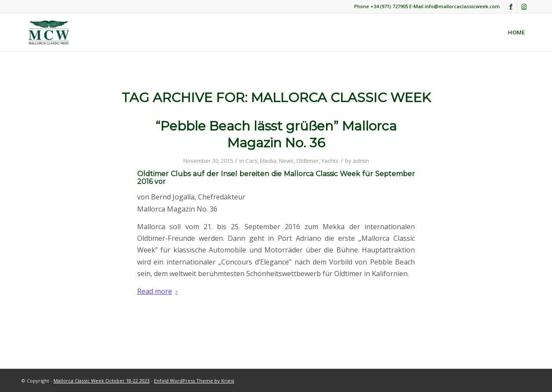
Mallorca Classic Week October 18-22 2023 (102, 381)
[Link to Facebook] (511, 6)
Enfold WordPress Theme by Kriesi (194, 381)
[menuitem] (516, 32)
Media (268, 161)
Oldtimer (307, 161)
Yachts (330, 161)
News (286, 161)
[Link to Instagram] (524, 6)
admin (361, 161)
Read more (159, 291)
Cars (251, 161)
